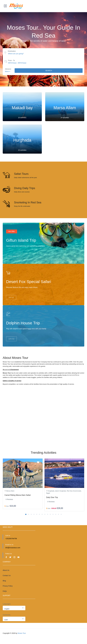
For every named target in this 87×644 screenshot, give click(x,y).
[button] (26, 520)
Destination (12, 51)
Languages (7, 610)
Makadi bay (22, 108)
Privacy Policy (8, 592)
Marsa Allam (65, 108)
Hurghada (22, 140)
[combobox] (14, 614)
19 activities (65, 118)
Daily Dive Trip (52, 504)
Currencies (7, 621)
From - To (11, 61)
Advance (8, 69)
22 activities (22, 150)
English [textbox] (7, 615)
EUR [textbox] (6, 626)
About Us (6, 576)
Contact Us (7, 582)
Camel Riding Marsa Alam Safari (18, 501)
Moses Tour (22, 639)
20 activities (22, 118)
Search (49, 71)
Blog (4, 587)
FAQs (5, 597)
